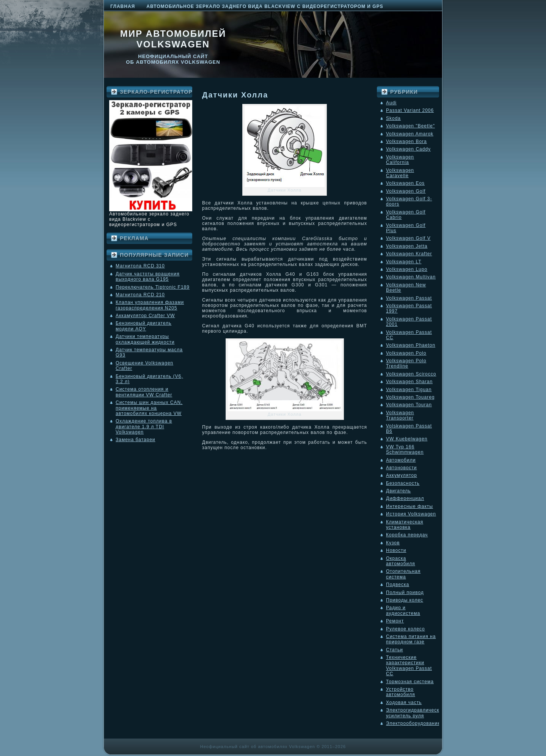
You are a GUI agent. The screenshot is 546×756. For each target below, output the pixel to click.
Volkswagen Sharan (409, 382)
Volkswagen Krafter (409, 254)
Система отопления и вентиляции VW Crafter (144, 392)
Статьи (395, 650)
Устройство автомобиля (401, 692)
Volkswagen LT (404, 262)
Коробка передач (407, 535)
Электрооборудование (413, 723)
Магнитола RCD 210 (140, 295)
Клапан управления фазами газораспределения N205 (150, 305)
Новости (396, 550)
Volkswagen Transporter (400, 415)
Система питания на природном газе (411, 639)
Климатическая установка (405, 525)
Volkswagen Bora (406, 141)
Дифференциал (405, 498)
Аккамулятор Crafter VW (145, 316)
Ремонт (395, 621)
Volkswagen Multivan (411, 277)
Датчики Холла (235, 95)
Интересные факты (409, 506)
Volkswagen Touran (409, 405)
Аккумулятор (402, 475)
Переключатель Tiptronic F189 (153, 287)
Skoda (393, 118)
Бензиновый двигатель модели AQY (144, 326)
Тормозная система (410, 682)
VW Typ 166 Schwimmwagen (405, 450)
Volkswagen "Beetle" (410, 126)
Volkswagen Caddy (408, 149)
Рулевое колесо (406, 629)
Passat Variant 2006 (410, 110)
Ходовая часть (404, 703)
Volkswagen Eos (405, 183)
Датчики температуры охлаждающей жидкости (145, 339)
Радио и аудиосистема (403, 610)
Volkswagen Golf (406, 191)
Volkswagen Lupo (407, 269)
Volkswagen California (400, 160)
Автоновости (402, 468)
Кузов (393, 543)
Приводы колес (405, 600)
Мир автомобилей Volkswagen (173, 39)
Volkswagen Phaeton (411, 345)
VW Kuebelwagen (407, 439)
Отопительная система (403, 574)
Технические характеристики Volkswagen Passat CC (409, 666)
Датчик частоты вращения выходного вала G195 (148, 277)
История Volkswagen (411, 514)
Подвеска (398, 585)
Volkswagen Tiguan (409, 390)
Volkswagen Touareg (410, 397)
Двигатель (399, 491)
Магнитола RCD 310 (140, 266)
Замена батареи (136, 440)
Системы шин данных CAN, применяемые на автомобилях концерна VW (149, 408)
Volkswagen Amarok (410, 134)
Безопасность (403, 483)
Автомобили (401, 460)
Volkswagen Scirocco (411, 374)
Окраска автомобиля (401, 561)
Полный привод (405, 593)
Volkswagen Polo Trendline (406, 363)
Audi (391, 103)
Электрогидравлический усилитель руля (416, 713)
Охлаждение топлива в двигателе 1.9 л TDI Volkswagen (144, 427)
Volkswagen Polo (406, 353)
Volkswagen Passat (409, 298)
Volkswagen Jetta (407, 246)
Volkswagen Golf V (408, 238)
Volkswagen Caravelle (400, 173)
